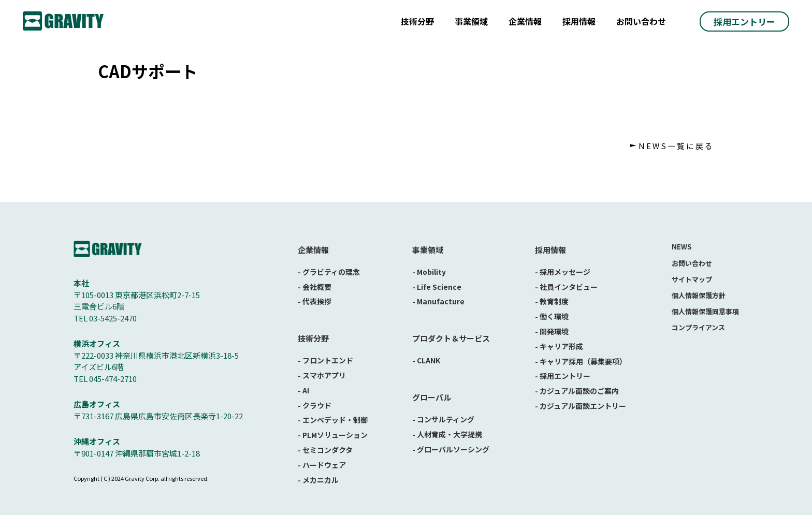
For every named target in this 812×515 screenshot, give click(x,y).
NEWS (682, 247)
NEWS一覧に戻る (676, 145)
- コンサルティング (443, 419)
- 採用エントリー (563, 376)
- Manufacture (438, 301)
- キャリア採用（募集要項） (581, 361)
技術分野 (417, 21)
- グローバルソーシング (451, 449)
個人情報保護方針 (699, 295)
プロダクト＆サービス (451, 338)
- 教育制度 (552, 301)
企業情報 (525, 21)
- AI (303, 390)
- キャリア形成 (559, 346)
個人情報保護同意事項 (705, 311)
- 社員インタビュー (566, 287)
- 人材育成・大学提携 (447, 434)
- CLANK (426, 360)
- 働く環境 (552, 316)
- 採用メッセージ (563, 272)
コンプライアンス (698, 327)
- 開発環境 (552, 331)
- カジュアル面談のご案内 (577, 391)
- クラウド (315, 405)
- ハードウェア (322, 465)
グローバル (432, 397)
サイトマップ (692, 279)
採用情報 (579, 21)
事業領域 (471, 21)
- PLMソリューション (333, 435)
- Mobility (429, 272)
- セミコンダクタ (325, 450)
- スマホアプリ (322, 375)
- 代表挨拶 (315, 301)
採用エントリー (744, 21)
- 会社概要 (315, 287)
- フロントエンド (325, 360)
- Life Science (437, 287)
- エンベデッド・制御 (333, 420)
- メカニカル (318, 480)
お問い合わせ (641, 21)
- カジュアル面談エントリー (581, 406)
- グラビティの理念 (329, 272)
